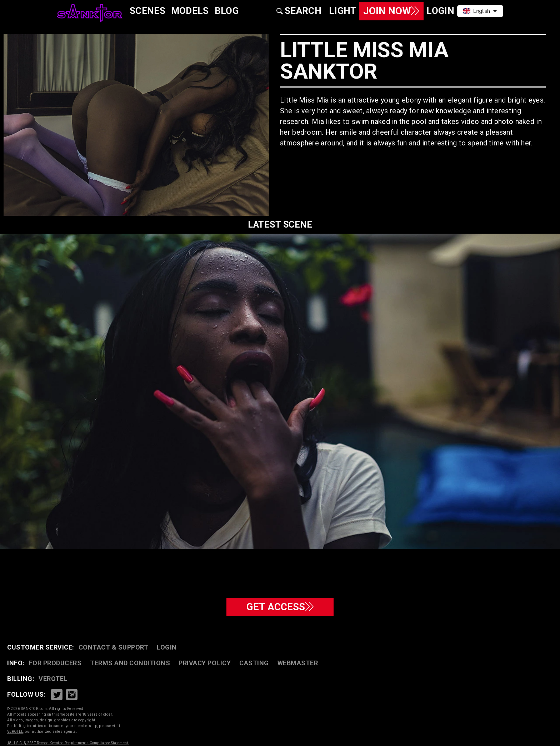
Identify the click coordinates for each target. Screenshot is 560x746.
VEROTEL (53, 679)
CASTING (254, 663)
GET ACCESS (280, 607)
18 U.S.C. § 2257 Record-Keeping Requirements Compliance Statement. (68, 743)
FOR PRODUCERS (55, 663)
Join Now (391, 11)
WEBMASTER (298, 663)
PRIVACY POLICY (205, 663)
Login (167, 647)
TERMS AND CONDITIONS (130, 663)
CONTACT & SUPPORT (114, 647)
